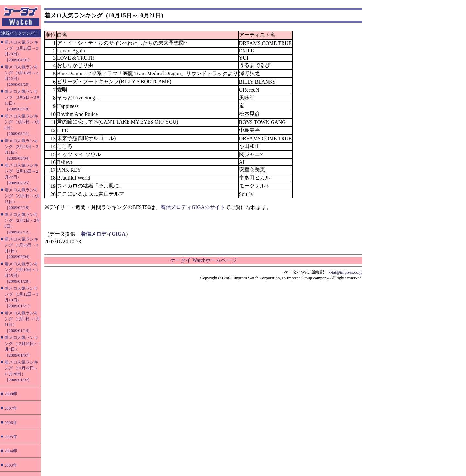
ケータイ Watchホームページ (203, 260)
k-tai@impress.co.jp (345, 272)
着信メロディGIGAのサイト (193, 207)
